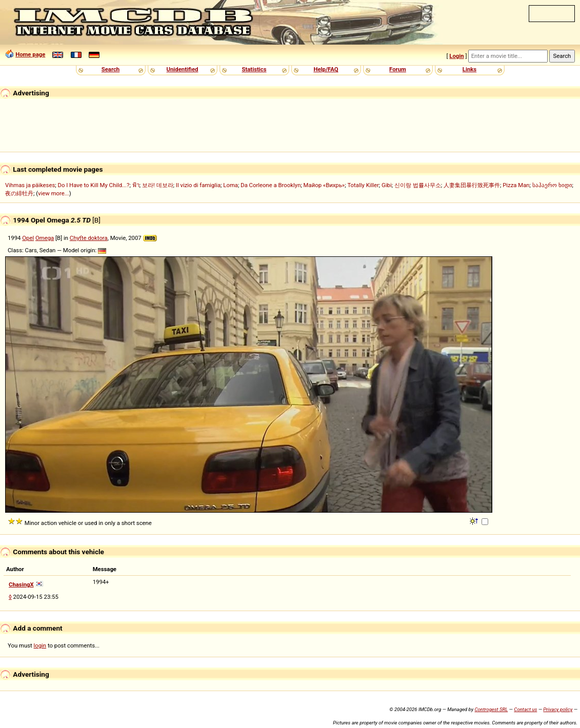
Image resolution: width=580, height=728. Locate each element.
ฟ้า (136, 185)
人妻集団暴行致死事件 (472, 185)
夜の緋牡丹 (19, 193)
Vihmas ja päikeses (30, 185)
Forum (398, 69)
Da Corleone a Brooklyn (271, 185)
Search (111, 69)
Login (456, 56)
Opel (28, 238)
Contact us (525, 709)
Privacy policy (558, 709)
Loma (231, 185)
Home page (30, 54)
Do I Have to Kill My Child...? (93, 185)
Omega (45, 238)
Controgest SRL (491, 709)
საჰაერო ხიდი (552, 185)
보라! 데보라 (158, 185)
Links (469, 69)
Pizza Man (516, 185)
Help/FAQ (326, 69)
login (40, 645)
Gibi (387, 185)
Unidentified (183, 69)
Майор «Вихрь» (324, 185)
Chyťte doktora (89, 238)
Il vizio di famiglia (198, 185)
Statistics (254, 69)
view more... (54, 193)
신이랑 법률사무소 (418, 185)
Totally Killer (363, 185)
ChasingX (21, 584)
